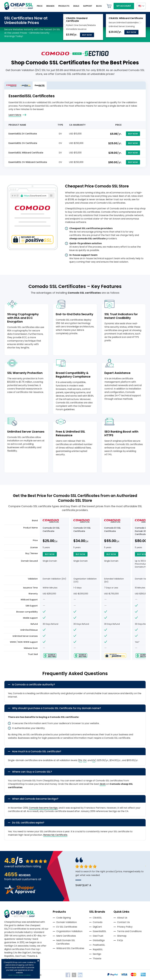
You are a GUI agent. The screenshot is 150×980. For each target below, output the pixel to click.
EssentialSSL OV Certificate (23, 143)
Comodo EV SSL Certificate (112, 529)
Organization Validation (69, 931)
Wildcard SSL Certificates (70, 948)
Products (64, 6)
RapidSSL (98, 949)
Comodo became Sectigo (43, 808)
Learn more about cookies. (20, 975)
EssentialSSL (99, 931)
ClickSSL (97, 918)
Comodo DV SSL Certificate (51, 529)
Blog (99, 6)
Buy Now (87, 35)
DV (80, 760)
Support (88, 6)
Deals (76, 6)
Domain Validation (67, 922)
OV (85, 760)
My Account (124, 6)
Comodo (98, 922)
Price (40, 6)
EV (94, 760)
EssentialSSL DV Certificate (23, 134)
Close (38, 961)
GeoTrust (98, 936)
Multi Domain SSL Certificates (66, 942)
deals (103, 784)
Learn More (15, 115)
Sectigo (97, 954)
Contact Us (123, 922)
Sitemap (122, 936)
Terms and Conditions (129, 931)
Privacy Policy (125, 927)
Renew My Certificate (55, 835)
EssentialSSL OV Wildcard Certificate (28, 162)
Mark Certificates (66, 936)
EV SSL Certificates (67, 927)
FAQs (120, 940)
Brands (50, 6)
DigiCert (97, 927)
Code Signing (64, 918)
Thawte (97, 959)
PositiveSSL (99, 945)
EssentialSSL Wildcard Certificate (26, 153)
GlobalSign (99, 940)
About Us (122, 918)
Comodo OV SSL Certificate (82, 529)
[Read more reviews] (20, 893)
